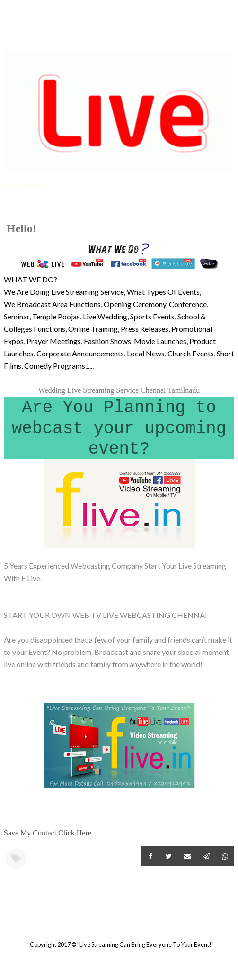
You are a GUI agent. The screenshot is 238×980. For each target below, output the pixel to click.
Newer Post (5, 921)
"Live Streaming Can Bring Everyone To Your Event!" (145, 944)
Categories (36, 36)
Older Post (233, 921)
